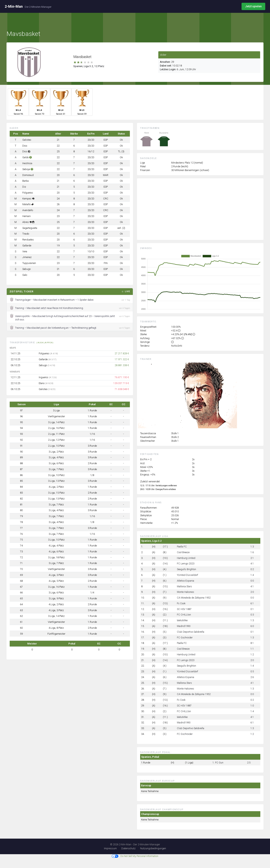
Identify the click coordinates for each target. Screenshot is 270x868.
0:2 (252, 569)
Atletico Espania (186, 581)
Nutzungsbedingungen (153, 848)
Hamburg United (186, 558)
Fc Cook (181, 603)
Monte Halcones (186, 592)
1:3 (252, 547)
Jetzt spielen (253, 6)
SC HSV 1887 (184, 609)
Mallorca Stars (184, 586)
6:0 (252, 626)
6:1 (252, 603)
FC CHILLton (184, 615)
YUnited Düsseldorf (187, 575)
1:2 (252, 654)
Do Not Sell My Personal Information (135, 856)
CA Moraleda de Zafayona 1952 (194, 598)
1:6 (252, 552)
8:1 (252, 643)
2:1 (252, 558)
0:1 (252, 609)
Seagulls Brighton (186, 569)
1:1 (252, 649)
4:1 (252, 564)
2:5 (249, 763)
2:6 (252, 677)
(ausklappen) (45, 343)
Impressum (110, 848)
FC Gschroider (185, 637)
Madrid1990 (184, 626)
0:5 (252, 671)
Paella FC (182, 547)
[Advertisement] (203, 212)
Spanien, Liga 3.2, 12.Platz (89, 66)
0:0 (252, 581)
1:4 (252, 575)
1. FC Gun (218, 763)
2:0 (252, 592)
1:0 (252, 706)
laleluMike (182, 620)
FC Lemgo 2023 (186, 564)
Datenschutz (128, 848)
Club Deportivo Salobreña (191, 632)
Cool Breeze (183, 552)
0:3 (252, 615)
